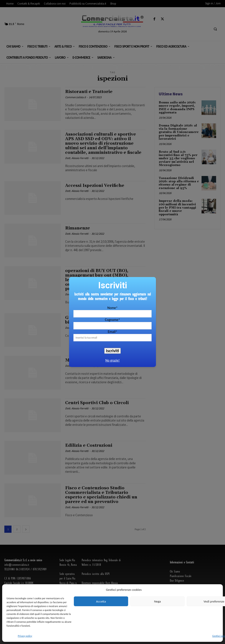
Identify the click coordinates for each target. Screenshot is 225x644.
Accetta (101, 601)
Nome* (112, 308)
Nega (157, 601)
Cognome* (112, 320)
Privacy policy (25, 636)
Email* (112, 332)
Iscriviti (112, 351)
